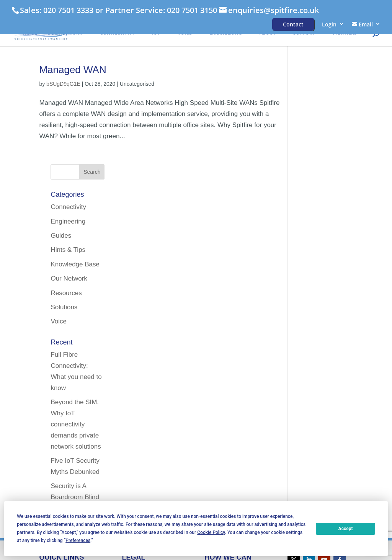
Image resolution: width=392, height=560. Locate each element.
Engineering (226, 33)
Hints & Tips (316, 150)
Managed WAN (73, 70)
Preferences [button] (78, 540)
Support (304, 33)
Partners (345, 33)
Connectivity (117, 33)
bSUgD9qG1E (63, 84)
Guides (309, 136)
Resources (314, 193)
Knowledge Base (323, 165)
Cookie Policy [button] (211, 532)
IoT (156, 33)
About (268, 33)
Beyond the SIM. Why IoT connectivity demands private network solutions (324, 325)
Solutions (312, 208)
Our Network (65, 33)
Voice (185, 33)
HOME (30, 33)
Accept (346, 529)
